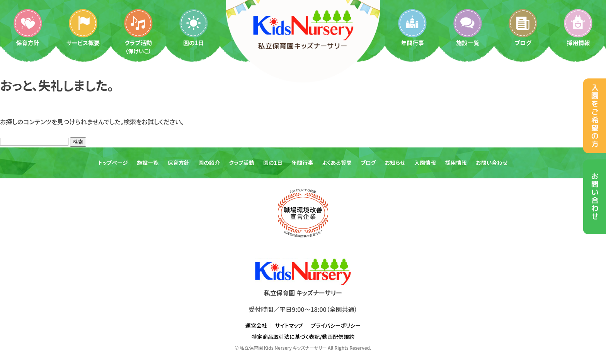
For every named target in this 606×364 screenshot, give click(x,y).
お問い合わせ (492, 163)
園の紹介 (209, 163)
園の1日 (194, 27)
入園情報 (425, 163)
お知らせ (395, 163)
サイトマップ (289, 325)
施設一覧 (468, 27)
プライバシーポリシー (336, 325)
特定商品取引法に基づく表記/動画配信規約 (303, 337)
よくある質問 (337, 163)
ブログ (523, 27)
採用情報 (578, 27)
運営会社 (256, 325)
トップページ (113, 163)
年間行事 (412, 27)
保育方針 (28, 27)
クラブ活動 (138, 31)
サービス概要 (83, 27)
